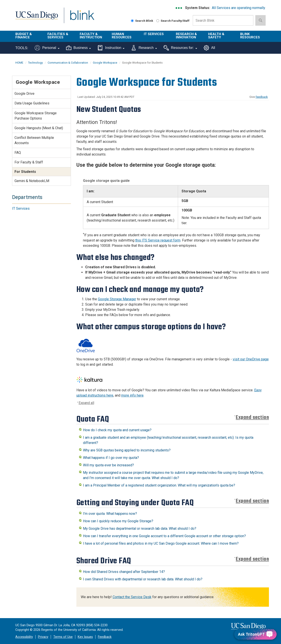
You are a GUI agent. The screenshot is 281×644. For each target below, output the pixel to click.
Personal (47, 48)
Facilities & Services (58, 36)
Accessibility (24, 637)
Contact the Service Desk (132, 597)
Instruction (111, 48)
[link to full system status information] (179, 8)
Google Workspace (105, 63)
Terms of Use (63, 637)
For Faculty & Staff (29, 162)
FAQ (18, 153)
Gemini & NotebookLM (32, 181)
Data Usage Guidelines (32, 103)
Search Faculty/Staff (173, 21)
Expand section (252, 418)
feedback (262, 97)
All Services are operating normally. (239, 8)
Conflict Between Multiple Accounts (34, 140)
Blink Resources (250, 36)
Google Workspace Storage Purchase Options (36, 116)
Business (79, 48)
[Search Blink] (132, 21)
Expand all (86, 403)
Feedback (105, 637)
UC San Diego (37, 18)
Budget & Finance (24, 36)
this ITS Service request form (158, 240)
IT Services (154, 34)
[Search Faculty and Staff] (158, 21)
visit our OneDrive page (251, 359)
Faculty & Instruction (91, 36)
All (209, 48)
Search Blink (142, 21)
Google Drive (24, 94)
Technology (35, 63)
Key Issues (85, 637)
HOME (19, 63)
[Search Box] (223, 20)
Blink (82, 18)
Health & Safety (216, 36)
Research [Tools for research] (144, 48)
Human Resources (122, 36)
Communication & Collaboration (68, 63)
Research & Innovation (186, 36)
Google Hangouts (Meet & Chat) (39, 128)
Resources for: (180, 48)
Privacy (43, 637)
